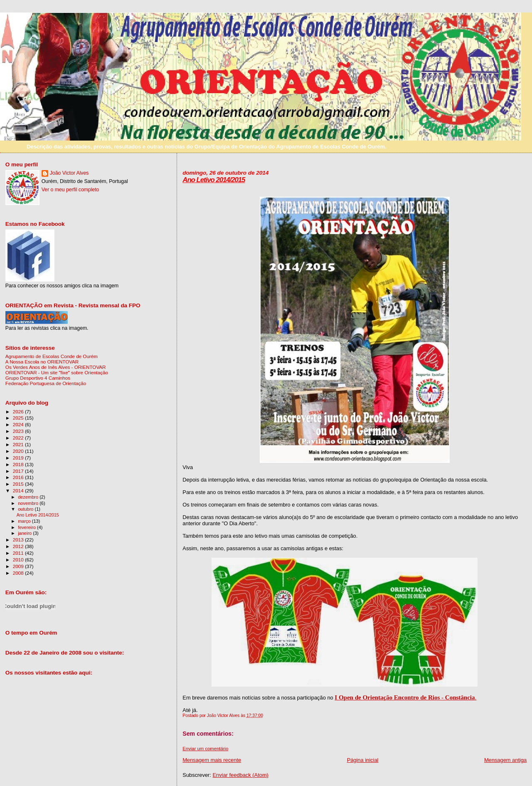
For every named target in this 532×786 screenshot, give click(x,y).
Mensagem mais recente (212, 760)
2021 (19, 444)
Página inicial (363, 760)
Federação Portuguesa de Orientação (46, 383)
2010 (19, 560)
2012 (19, 546)
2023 (19, 431)
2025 (19, 418)
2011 (19, 553)
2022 (19, 438)
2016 (19, 477)
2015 (19, 484)
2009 (19, 566)
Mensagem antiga (505, 760)
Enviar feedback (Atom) (241, 775)
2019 (19, 458)
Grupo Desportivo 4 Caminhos (38, 378)
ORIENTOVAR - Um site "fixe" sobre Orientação (57, 372)
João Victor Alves (69, 173)
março (25, 521)
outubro (26, 509)
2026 (19, 412)
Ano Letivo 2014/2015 (214, 180)
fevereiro (27, 527)
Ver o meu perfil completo (70, 190)
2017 (19, 471)
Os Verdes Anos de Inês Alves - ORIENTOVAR (56, 367)
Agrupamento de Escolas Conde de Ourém (52, 356)
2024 (19, 424)
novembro (29, 503)
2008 (19, 573)
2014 (19, 491)
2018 (19, 464)
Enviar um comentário (205, 749)
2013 (19, 540)
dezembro (29, 497)
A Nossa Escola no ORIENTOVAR (42, 362)
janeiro (25, 533)
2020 (19, 451)
